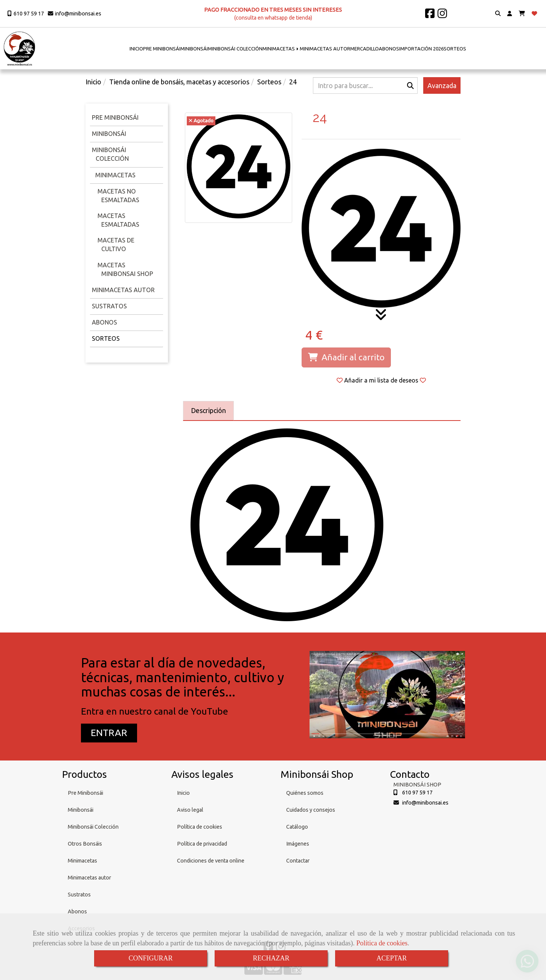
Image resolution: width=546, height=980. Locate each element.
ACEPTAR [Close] (392, 958)
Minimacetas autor (89, 878)
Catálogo (297, 827)
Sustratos (109, 306)
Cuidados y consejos (311, 810)
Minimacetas (115, 175)
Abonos (104, 322)
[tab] (208, 411)
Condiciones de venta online (211, 861)
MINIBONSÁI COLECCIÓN (235, 49)
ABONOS (389, 49)
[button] (510, 14)
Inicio (183, 793)
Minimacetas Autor (123, 290)
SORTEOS (455, 49)
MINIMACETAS (281, 49)
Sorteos (106, 338)
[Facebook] (430, 15)
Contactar (298, 861)
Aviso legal (190, 810)
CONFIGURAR (150, 958)
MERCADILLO (365, 49)
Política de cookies (382, 943)
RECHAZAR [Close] (271, 958)
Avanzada (442, 85)
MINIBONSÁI (194, 49)
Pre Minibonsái (85, 793)
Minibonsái (109, 134)
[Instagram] (442, 15)
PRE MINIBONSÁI (162, 49)
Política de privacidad (202, 844)
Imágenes (298, 844)
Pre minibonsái (115, 117)
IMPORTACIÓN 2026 (421, 49)
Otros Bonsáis (85, 844)
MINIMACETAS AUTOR (325, 49)
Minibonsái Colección (93, 827)
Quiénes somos (305, 793)
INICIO (136, 49)
